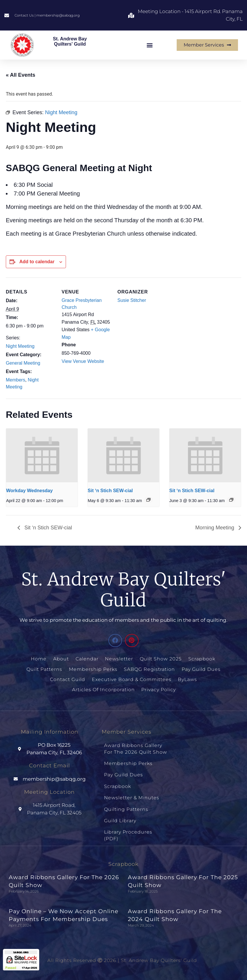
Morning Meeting (215, 528)
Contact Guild (68, 679)
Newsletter (119, 659)
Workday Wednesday (29, 491)
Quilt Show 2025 (161, 659)
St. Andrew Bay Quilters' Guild (70, 41)
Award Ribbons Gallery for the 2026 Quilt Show (136, 747)
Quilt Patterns (45, 669)
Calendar (87, 659)
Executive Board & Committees (132, 679)
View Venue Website (83, 361)
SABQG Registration (149, 669)
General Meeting (23, 363)
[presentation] (42, 455)
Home (40, 659)
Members (16, 380)
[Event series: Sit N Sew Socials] (148, 500)
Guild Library (120, 816)
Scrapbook (202, 659)
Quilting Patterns (126, 805)
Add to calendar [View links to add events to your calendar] (37, 262)
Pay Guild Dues (201, 669)
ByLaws (187, 679)
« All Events (20, 75)
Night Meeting (20, 346)
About (62, 659)
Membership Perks (93, 669)
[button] (150, 45)
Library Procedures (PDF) (128, 830)
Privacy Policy (158, 689)
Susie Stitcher (132, 300)
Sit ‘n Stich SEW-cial (110, 491)
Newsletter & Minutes (132, 794)
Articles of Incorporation (103, 689)
